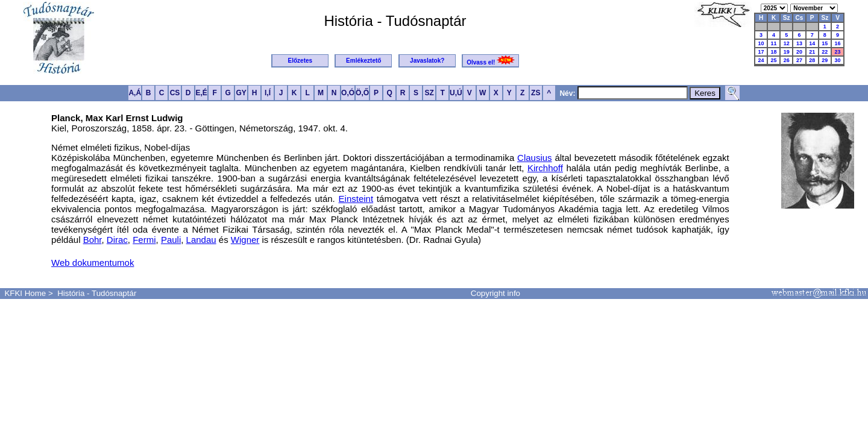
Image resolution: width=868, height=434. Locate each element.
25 (774, 60)
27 (799, 60)
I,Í (268, 93)
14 (812, 43)
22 (825, 52)
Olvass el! (491, 61)
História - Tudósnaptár (97, 293)
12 (787, 43)
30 (837, 60)
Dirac (117, 240)
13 (799, 43)
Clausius (535, 158)
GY (241, 93)
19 (787, 52)
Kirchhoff (545, 168)
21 (812, 52)
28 (812, 60)
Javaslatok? (427, 61)
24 (761, 60)
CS (175, 93)
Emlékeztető (363, 61)
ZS (536, 93)
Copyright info (495, 293)
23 (837, 52)
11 (774, 43)
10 (761, 43)
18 (774, 52)
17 (761, 52)
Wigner (245, 240)
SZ (429, 93)
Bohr (93, 240)
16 (837, 43)
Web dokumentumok (93, 263)
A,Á (135, 93)
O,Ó (348, 93)
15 (825, 43)
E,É (201, 93)
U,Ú (456, 93)
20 (799, 52)
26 (787, 60)
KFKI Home (25, 293)
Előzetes (300, 61)
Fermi (144, 240)
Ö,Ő (362, 93)
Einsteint (356, 199)
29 (825, 60)
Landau (201, 240)
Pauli (171, 240)
